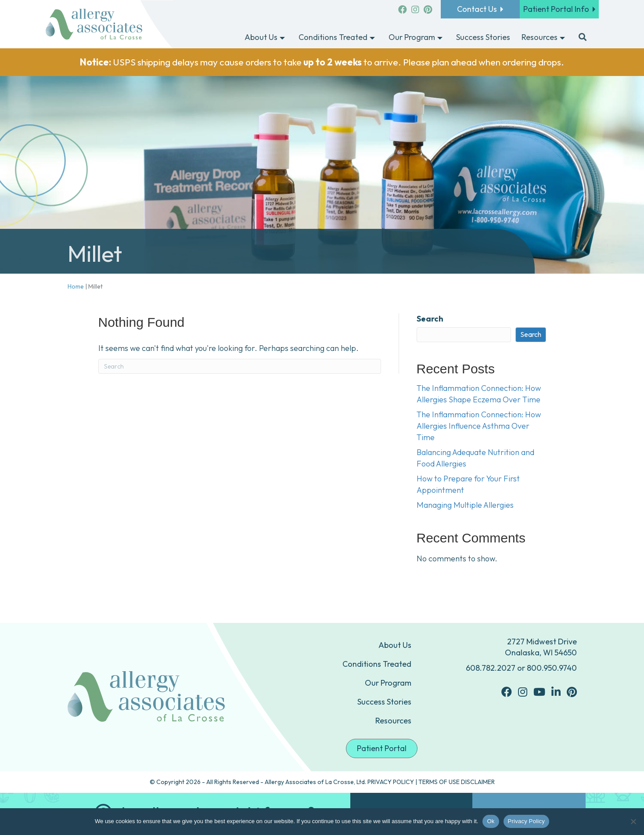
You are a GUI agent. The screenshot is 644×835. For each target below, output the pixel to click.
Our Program (388, 683)
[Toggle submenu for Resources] (562, 38)
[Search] (240, 366)
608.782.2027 (491, 668)
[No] (633, 821)
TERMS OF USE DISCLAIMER (457, 782)
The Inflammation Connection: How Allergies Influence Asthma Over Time (479, 426)
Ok (491, 821)
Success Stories (384, 702)
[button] (583, 38)
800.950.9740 (552, 668)
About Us (395, 645)
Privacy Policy (526, 821)
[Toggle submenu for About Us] (282, 38)
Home (76, 286)
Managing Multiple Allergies (465, 505)
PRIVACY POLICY (391, 782)
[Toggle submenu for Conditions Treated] (372, 38)
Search (430, 319)
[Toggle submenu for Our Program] (440, 38)
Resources (393, 721)
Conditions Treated (377, 664)
